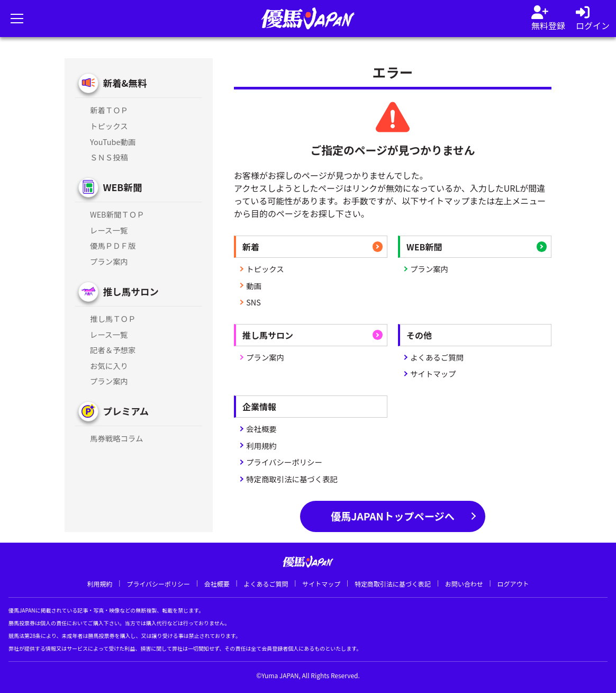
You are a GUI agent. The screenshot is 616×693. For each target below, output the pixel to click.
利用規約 (261, 445)
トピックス (265, 269)
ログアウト (513, 584)
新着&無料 (125, 83)
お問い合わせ (464, 584)
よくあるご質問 (437, 357)
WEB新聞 (122, 187)
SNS (253, 302)
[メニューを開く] (17, 19)
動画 (254, 286)
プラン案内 (429, 269)
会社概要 (261, 429)
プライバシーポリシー (284, 462)
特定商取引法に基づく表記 (292, 479)
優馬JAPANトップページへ (393, 516)
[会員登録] (548, 19)
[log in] (593, 19)
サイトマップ (433, 373)
